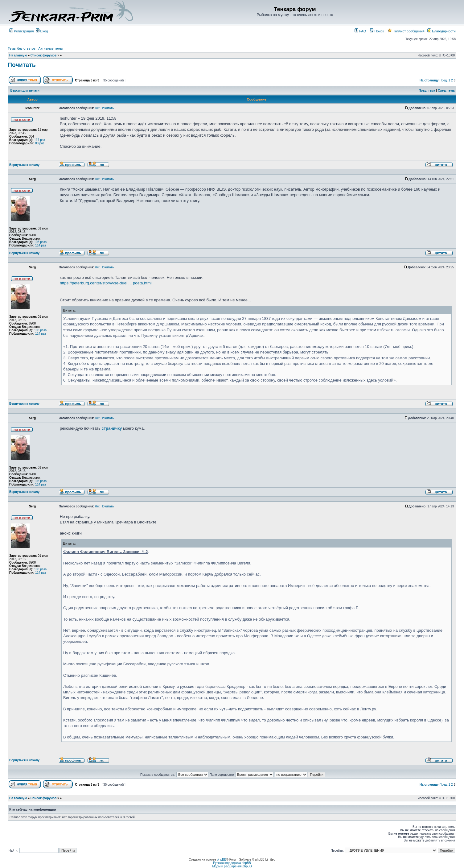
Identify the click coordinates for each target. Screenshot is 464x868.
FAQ (360, 31)
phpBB (222, 860)
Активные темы (50, 48)
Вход (42, 31)
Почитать (22, 65)
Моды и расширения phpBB (232, 866)
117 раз (40, 140)
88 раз (40, 143)
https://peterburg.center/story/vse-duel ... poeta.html (106, 283)
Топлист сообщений (406, 31)
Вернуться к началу (24, 165)
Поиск (377, 31)
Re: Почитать (104, 108)
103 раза (41, 242)
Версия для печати (25, 91)
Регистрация (21, 31)
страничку (112, 428)
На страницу (429, 80)
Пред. (443, 80)
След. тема (446, 91)
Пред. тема (427, 91)
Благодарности (441, 31)
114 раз (41, 245)
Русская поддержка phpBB (232, 863)
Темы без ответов (22, 48)
